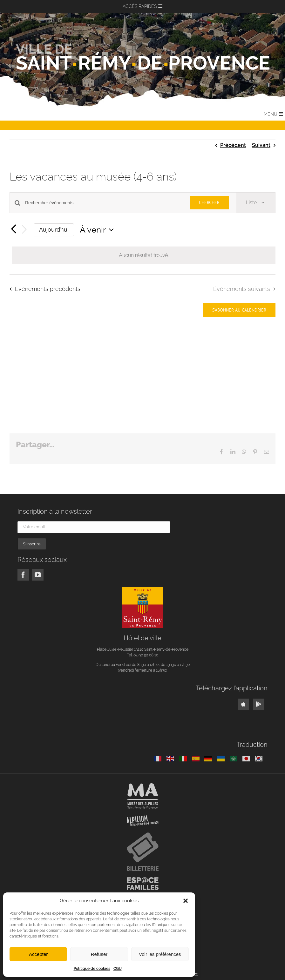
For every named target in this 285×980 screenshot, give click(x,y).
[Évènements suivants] (24, 230)
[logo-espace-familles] (143, 880)
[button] (186, 901)
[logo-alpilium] (143, 818)
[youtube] (38, 575)
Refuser (99, 954)
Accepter (38, 954)
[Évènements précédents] (13, 230)
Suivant (261, 145)
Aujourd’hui (54, 230)
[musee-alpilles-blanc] (143, 786)
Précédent (233, 145)
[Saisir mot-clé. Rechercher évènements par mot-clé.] (104, 203)
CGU (118, 969)
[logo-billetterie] (143, 835)
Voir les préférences (160, 954)
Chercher (209, 202)
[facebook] (23, 575)
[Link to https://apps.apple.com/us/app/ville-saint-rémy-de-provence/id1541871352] (243, 704)
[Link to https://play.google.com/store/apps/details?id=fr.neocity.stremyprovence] (259, 704)
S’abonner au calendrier (239, 310)
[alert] (144, 255)
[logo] (143, 589)
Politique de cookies (92, 969)
